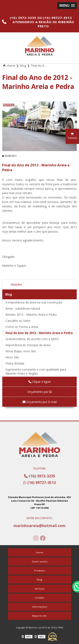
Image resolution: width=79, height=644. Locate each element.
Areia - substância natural (23, 308)
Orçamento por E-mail (40, 402)
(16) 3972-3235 (23, 18)
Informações (40, 607)
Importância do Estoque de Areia (28, 345)
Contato (40, 598)
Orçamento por (40, 392)
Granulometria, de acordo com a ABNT (32, 339)
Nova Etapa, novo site (21, 351)
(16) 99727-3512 (58, 18)
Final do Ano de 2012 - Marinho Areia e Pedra (39, 333)
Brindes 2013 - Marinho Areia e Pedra (31, 315)
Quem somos (40, 561)
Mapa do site (39, 616)
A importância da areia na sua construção (34, 302)
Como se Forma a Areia (22, 327)
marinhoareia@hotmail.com (39, 526)
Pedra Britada (15, 363)
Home (40, 552)
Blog (9, 294)
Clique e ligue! (40, 382)
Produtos (39, 570)
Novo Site (12, 357)
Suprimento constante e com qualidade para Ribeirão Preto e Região (36, 371)
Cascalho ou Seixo (18, 321)
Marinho (16, 284)
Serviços (39, 589)
